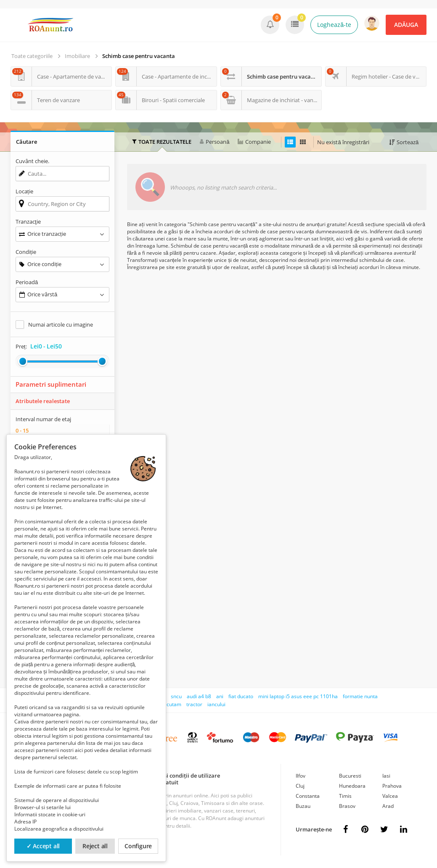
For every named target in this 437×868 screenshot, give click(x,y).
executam (170, 704)
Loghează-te (334, 25)
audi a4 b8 (199, 696)
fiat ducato (241, 696)
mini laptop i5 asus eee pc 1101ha (298, 696)
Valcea (390, 796)
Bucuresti (350, 776)
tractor (194, 704)
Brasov (347, 806)
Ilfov (301, 776)
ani (220, 696)
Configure (138, 846)
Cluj (300, 786)
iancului (216, 704)
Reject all (95, 846)
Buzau (303, 806)
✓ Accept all (43, 846)
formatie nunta (360, 696)
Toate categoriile (32, 56)
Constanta (308, 796)
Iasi (386, 776)
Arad (388, 806)
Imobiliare (77, 56)
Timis (345, 796)
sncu (176, 696)
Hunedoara (352, 786)
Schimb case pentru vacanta (139, 56)
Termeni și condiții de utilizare (181, 776)
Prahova (392, 786)
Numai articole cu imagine (61, 325)
